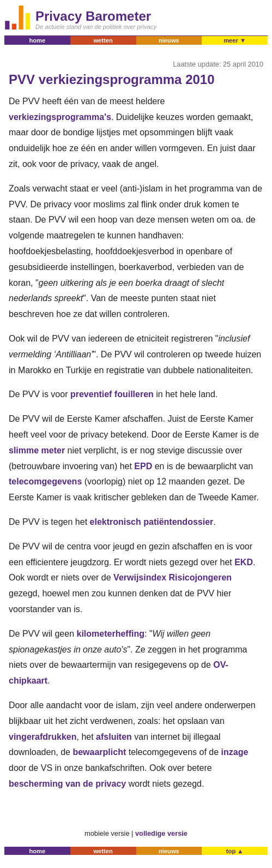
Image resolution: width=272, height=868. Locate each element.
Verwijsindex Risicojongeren (173, 577)
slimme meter (37, 450)
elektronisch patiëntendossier (152, 522)
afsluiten (114, 737)
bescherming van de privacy (67, 784)
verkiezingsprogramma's (60, 117)
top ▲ (235, 851)
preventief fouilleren (112, 394)
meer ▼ (235, 40)
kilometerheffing (111, 634)
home (37, 40)
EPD (143, 466)
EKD (244, 562)
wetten (103, 40)
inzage (235, 752)
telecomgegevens (45, 481)
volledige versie (161, 833)
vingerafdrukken (43, 737)
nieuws (169, 40)
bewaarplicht (99, 752)
